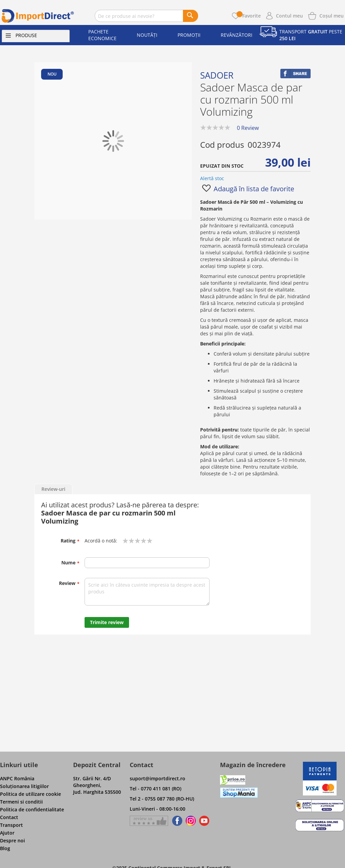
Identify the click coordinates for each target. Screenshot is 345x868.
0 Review (248, 128)
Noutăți (147, 35)
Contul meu (289, 16)
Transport (11, 825)
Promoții (189, 35)
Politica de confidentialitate (32, 809)
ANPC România (17, 778)
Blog (5, 848)
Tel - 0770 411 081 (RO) (155, 789)
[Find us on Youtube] (204, 821)
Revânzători (237, 35)
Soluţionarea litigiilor (24, 786)
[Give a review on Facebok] (149, 821)
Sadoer (217, 75)
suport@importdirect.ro (158, 778)
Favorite (249, 16)
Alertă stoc (212, 178)
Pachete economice (102, 35)
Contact (9, 817)
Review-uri (53, 489)
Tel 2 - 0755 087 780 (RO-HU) (162, 799)
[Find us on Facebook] (176, 821)
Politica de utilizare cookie (30, 794)
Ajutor (7, 833)
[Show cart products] (332, 15)
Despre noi (12, 841)
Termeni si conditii (21, 802)
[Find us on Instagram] (191, 821)
